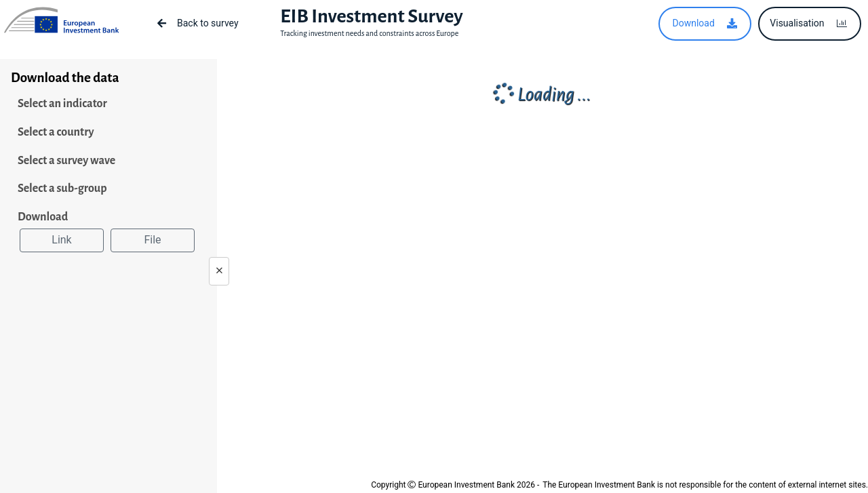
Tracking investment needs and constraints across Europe (369, 33)
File (152, 240)
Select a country (56, 132)
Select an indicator (62, 104)
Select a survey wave (66, 161)
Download (43, 217)
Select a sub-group (62, 189)
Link (61, 240)
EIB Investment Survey (371, 16)
